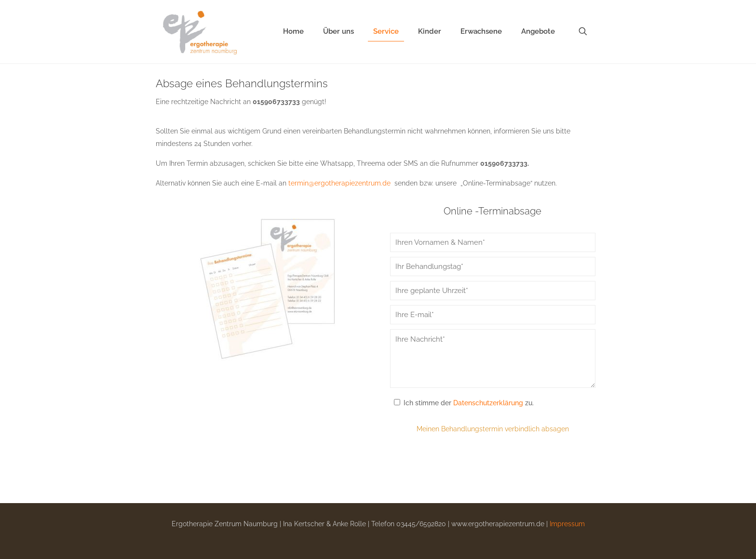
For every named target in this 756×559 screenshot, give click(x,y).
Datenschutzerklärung (488, 403)
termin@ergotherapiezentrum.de (339, 183)
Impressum (567, 524)
